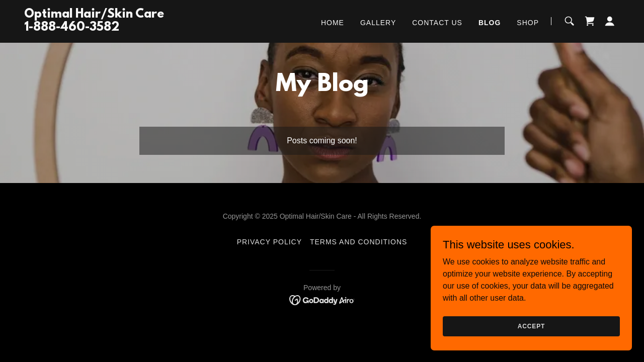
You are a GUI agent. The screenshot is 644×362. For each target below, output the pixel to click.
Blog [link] (490, 23)
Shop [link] (528, 23)
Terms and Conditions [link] (358, 242)
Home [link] (333, 23)
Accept (531, 333)
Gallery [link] (378, 23)
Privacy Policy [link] (269, 242)
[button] (610, 21)
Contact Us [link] (437, 23)
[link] (94, 28)
